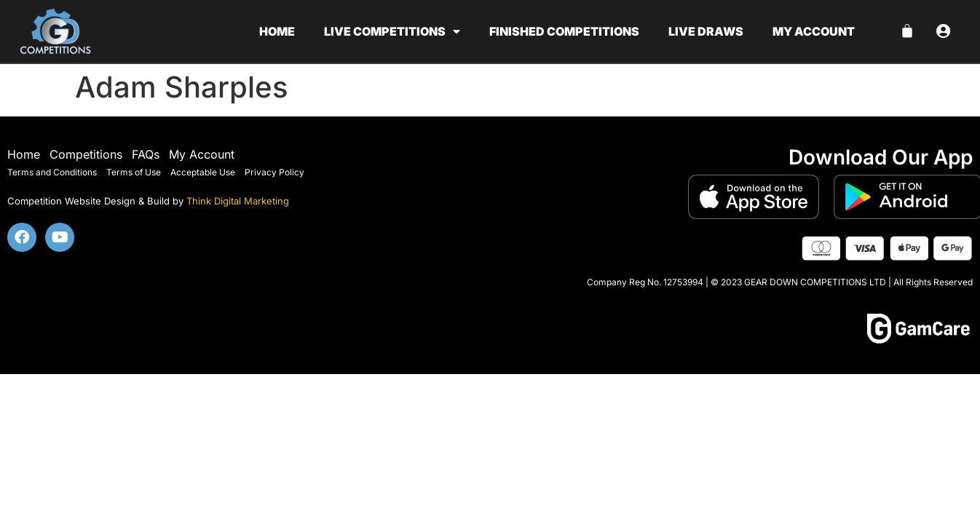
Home (277, 31)
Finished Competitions (564, 31)
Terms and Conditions (52, 172)
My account (814, 31)
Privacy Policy (274, 172)
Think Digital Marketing (238, 201)
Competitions (86, 154)
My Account (202, 154)
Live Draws (706, 31)
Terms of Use (134, 172)
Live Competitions (392, 31)
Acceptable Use (203, 172)
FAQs (146, 154)
